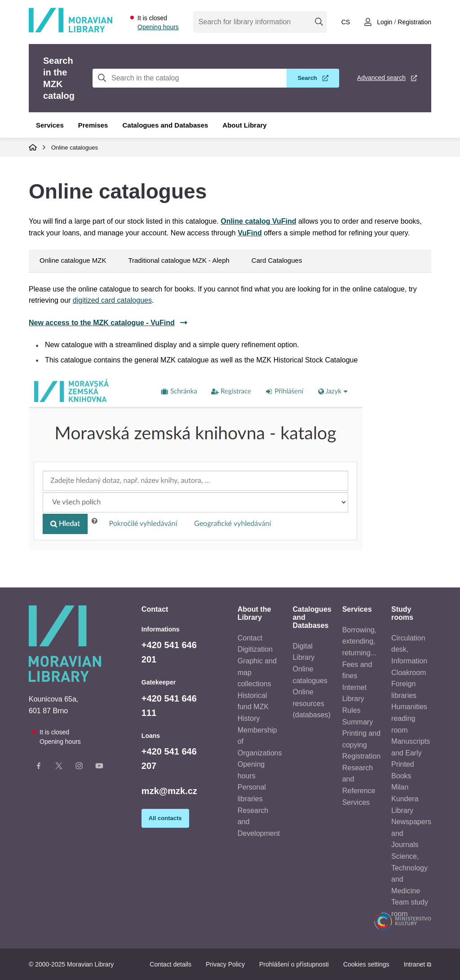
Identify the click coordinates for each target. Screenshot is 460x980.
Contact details (170, 964)
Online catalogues (75, 148)
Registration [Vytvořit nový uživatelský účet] (414, 22)
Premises (93, 125)
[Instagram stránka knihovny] (79, 768)
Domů (33, 147)
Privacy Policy (225, 964)
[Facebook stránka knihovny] (39, 768)
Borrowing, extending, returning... (359, 641)
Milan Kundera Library (405, 799)
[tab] (230, 430)
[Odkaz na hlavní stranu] (71, 31)
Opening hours (158, 27)
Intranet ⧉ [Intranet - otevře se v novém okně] (418, 964)
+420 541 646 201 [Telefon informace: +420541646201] (169, 652)
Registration (361, 756)
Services (50, 125)
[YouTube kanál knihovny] (99, 768)
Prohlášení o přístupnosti (294, 964)
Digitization (255, 649)
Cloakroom (409, 673)
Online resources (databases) (312, 703)
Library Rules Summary (358, 710)
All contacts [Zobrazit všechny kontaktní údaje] (165, 818)
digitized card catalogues (112, 300)
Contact (250, 638)
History (249, 718)
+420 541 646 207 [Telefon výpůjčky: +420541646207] (169, 759)
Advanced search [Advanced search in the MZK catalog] (381, 78)
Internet (354, 687)
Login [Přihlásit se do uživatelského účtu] (385, 22)
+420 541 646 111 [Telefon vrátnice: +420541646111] (169, 706)
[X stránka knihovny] (59, 768)
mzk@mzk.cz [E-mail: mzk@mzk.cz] (169, 791)
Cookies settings (366, 964)
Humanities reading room (409, 718)
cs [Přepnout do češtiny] (346, 22)
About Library (244, 125)
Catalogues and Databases (165, 125)
